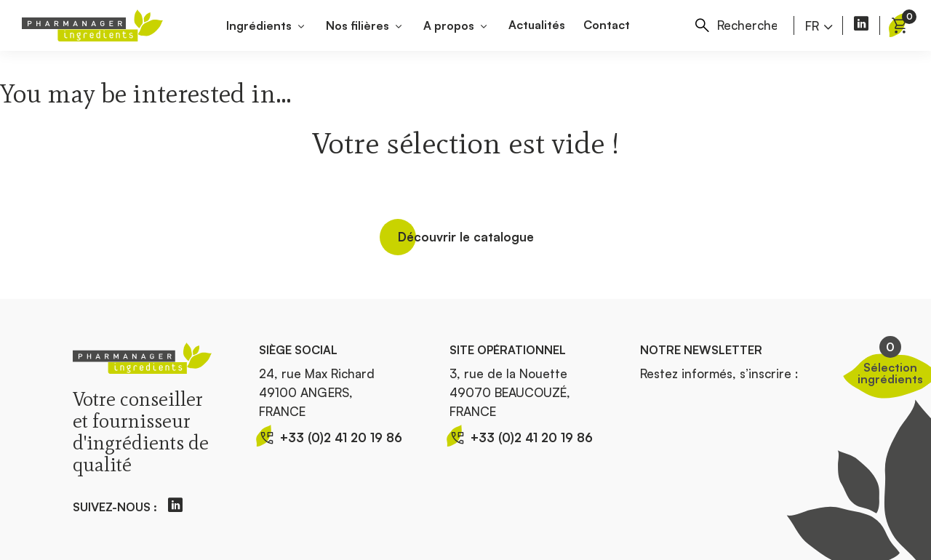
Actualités (537, 25)
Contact (607, 25)
